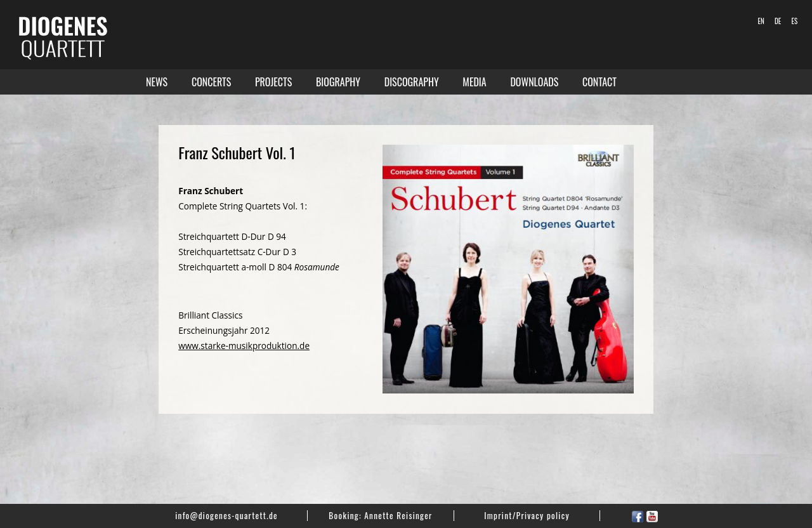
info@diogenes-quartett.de (226, 515)
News (157, 82)
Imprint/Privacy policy (527, 515)
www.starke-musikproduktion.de (244, 346)
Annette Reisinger (398, 515)
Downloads (534, 82)
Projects (273, 82)
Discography (412, 82)
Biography (338, 82)
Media (474, 82)
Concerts (211, 82)
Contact (599, 82)
